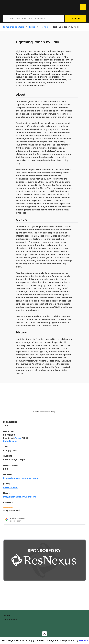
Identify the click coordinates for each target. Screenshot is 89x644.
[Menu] (83, 7)
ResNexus (83, 640)
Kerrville (44, 27)
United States (10, 441)
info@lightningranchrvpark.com (20, 497)
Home (7, 615)
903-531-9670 (10, 488)
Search (76, 18)
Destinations (11, 620)
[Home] (41, 7)
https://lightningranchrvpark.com (20, 478)
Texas (32, 27)
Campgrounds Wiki (13, 27)
